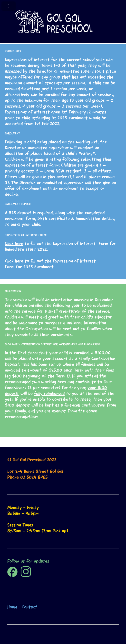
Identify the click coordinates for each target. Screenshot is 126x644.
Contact (29, 607)
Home (12, 607)
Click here (14, 243)
